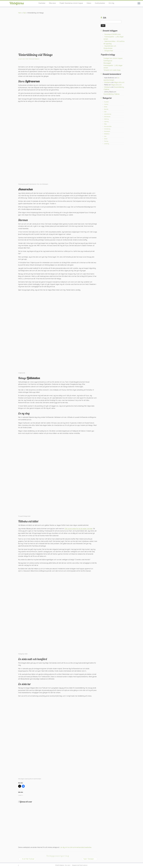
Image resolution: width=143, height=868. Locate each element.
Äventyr (106, 104)
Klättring (106, 119)
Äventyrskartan (100, 3)
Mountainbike (108, 126)
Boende (106, 109)
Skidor (31, 59)
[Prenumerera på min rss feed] (19, 865)
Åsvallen (106, 102)
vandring (107, 144)
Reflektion (107, 134)
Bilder (106, 107)
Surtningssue (108, 61)
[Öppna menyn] (139, 3)
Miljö (105, 124)
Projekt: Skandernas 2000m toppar (71, 3)
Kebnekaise (107, 117)
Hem (20, 13)
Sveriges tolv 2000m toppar (113, 58)
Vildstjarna (37, 59)
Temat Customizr (83, 865)
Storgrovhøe (109, 51)
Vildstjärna (16, 4)
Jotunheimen (108, 114)
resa (105, 136)
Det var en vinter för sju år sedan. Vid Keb (79, 529)
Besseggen (107, 63)
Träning (106, 141)
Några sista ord (119, 82)
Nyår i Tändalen (90, 859)
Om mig (111, 3)
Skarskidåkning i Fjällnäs (112, 94)
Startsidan (42, 3)
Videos (89, 3)
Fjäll (24, 13)
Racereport (107, 131)
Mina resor (52, 3)
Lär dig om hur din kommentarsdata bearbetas (76, 847)
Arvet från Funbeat (27, 859)
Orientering (107, 129)
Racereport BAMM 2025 (113, 34)
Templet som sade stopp (112, 70)
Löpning (106, 122)
